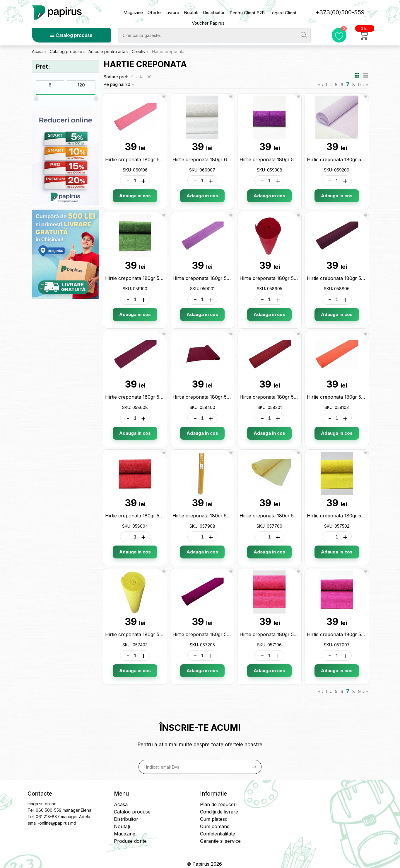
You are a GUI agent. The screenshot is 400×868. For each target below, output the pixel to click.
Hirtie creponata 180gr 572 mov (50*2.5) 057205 (227, 634)
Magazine (133, 12)
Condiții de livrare (219, 812)
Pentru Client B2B (247, 13)
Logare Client (283, 13)
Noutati (191, 12)
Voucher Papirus (208, 23)
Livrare (172, 12)
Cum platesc (214, 819)
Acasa (38, 51)
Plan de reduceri (218, 804)
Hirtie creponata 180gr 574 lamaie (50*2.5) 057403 (162, 634)
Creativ (139, 51)
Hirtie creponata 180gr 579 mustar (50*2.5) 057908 (230, 516)
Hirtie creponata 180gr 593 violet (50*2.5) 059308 (295, 159)
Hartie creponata (168, 51)
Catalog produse (71, 35)
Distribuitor (214, 12)
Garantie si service (220, 841)
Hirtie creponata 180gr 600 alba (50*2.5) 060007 (228, 159)
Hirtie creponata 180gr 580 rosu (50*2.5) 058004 (161, 516)
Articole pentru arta (107, 51)
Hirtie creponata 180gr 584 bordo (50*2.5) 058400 (230, 397)
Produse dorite (130, 841)
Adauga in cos (135, 196)
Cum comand (215, 826)
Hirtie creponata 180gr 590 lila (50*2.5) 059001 (225, 278)
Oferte (154, 12)
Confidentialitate (218, 834)
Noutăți (122, 826)
